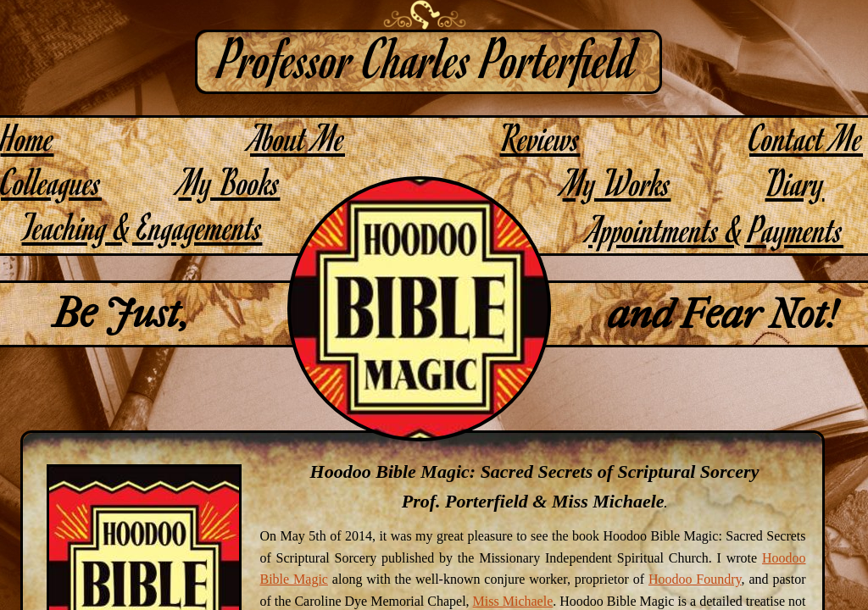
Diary (795, 182)
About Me (298, 137)
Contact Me (806, 137)
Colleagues (51, 181)
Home (28, 137)
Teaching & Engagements (142, 226)
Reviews (540, 137)
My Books (230, 181)
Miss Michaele (513, 601)
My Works (617, 182)
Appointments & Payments (716, 228)
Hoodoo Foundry (695, 579)
